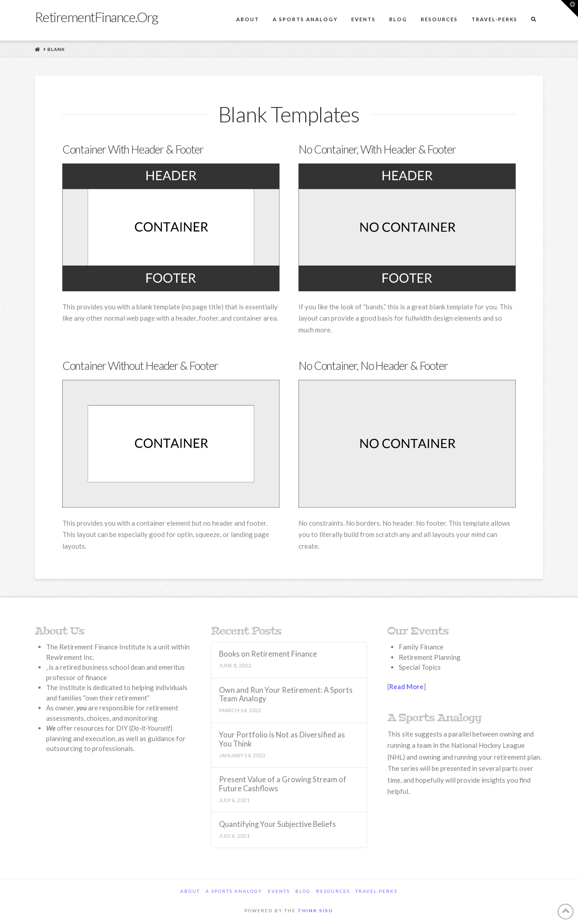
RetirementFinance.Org (96, 17)
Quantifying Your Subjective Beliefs (277, 824)
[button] (569, 9)
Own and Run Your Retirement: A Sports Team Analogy (286, 695)
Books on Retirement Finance (268, 654)
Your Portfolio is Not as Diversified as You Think (282, 740)
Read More (406, 686)
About (190, 891)
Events (279, 891)
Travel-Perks (376, 891)
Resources (333, 891)
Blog (303, 891)
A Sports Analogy (234, 891)
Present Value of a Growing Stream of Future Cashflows (283, 784)
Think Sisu (315, 910)
